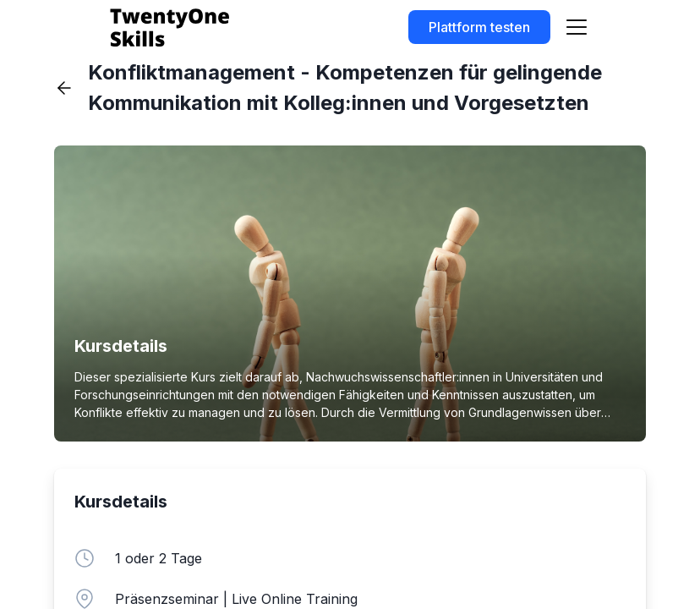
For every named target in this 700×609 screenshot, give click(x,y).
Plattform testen (479, 27)
